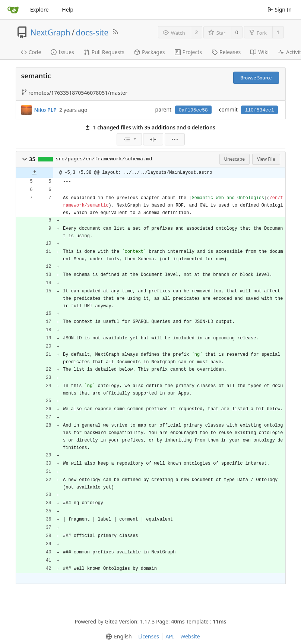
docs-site (92, 32)
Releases (226, 52)
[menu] (129, 139)
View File (266, 159)
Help (68, 10)
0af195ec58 (193, 110)
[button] (25, 159)
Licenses (149, 636)
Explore (39, 10)
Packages (150, 52)
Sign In (280, 10)
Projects (188, 52)
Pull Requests (104, 52)
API (169, 636)
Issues (62, 52)
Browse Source (256, 78)
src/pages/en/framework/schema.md (104, 159)
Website (190, 636)
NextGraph (50, 32)
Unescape (235, 159)
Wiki (259, 52)
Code (31, 52)
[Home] (13, 10)
